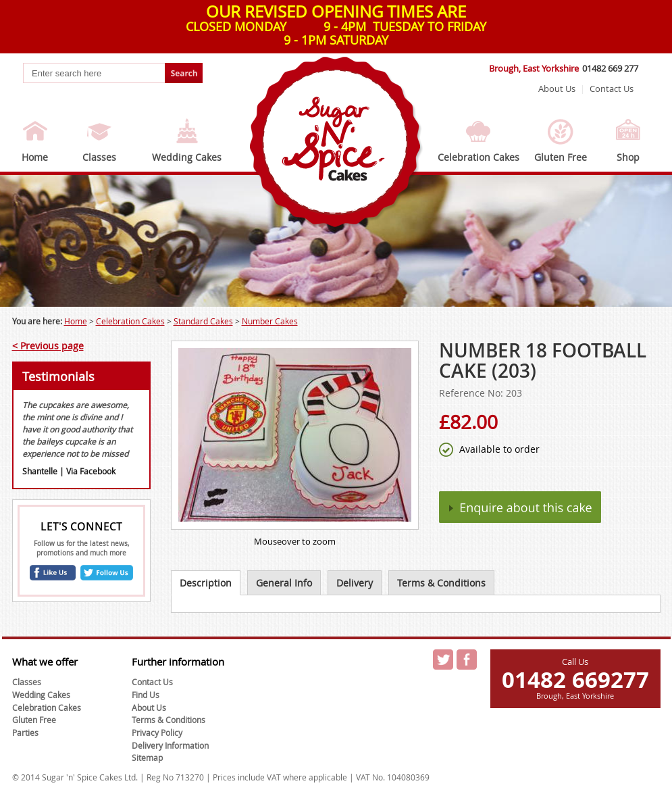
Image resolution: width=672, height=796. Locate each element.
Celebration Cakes (479, 157)
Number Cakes (270, 321)
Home (35, 157)
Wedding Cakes (187, 157)
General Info (284, 583)
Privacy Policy (157, 732)
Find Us (146, 695)
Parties (25, 732)
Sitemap (147, 757)
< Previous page (48, 346)
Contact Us (612, 89)
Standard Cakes (203, 321)
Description (206, 583)
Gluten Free (561, 157)
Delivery (355, 583)
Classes (99, 157)
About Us (557, 89)
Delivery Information (170, 745)
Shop (628, 157)
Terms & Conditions (441, 583)
